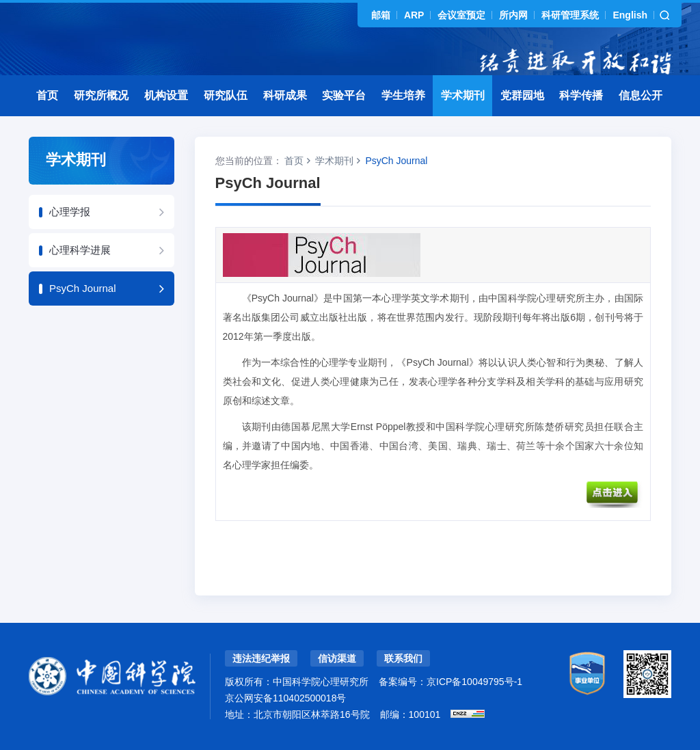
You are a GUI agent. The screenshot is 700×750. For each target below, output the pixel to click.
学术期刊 (463, 95)
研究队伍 (226, 95)
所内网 (513, 15)
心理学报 (70, 212)
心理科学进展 (80, 250)
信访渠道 (337, 658)
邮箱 (381, 15)
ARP (414, 15)
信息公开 (641, 95)
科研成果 (285, 95)
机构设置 (166, 95)
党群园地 (522, 95)
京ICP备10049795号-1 (474, 682)
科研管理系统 (570, 15)
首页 (47, 95)
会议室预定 (461, 15)
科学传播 (581, 95)
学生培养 (403, 95)
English (630, 15)
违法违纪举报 (261, 658)
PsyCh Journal (83, 288)
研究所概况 (101, 95)
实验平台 (344, 95)
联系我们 (403, 658)
